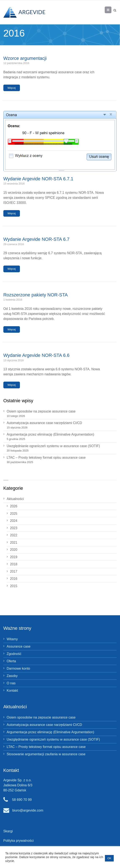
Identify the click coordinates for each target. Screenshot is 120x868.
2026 (14, 506)
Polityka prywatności (19, 841)
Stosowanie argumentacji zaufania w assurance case (46, 754)
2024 (14, 521)
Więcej (12, 88)
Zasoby (12, 676)
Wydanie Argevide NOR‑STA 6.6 (36, 355)
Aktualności (15, 499)
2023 (14, 528)
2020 (14, 550)
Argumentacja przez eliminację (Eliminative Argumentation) (50, 434)
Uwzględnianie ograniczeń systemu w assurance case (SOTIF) (53, 446)
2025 (14, 514)
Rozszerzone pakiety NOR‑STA (36, 295)
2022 (14, 535)
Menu (111, 10)
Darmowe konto (18, 668)
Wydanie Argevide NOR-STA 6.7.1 (38, 179)
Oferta (11, 661)
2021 (14, 543)
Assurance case (19, 646)
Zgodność (14, 654)
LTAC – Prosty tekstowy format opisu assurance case (46, 458)
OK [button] (109, 858)
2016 (14, 579)
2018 (14, 564)
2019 (14, 557)
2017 (14, 571)
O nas (11, 683)
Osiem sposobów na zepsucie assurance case (41, 411)
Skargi (8, 831)
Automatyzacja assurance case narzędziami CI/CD (44, 423)
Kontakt (12, 691)
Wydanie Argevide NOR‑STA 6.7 (36, 239)
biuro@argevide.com (28, 810)
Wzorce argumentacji (25, 58)
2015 (14, 586)
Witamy (12, 639)
